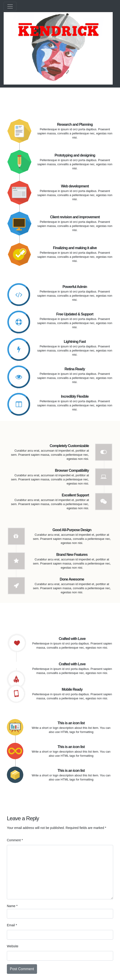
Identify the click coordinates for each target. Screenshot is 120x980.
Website (13, 946)
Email (12, 925)
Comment (15, 840)
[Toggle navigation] (10, 6)
